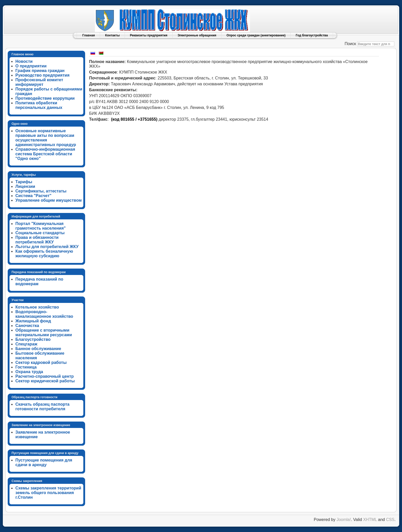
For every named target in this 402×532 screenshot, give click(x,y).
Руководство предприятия (42, 75)
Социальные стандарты (40, 233)
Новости (24, 61)
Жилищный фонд (33, 321)
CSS (390, 520)
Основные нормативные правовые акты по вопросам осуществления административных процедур (46, 138)
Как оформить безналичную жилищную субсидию (44, 254)
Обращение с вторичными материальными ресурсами (44, 332)
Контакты (112, 35)
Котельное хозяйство (37, 307)
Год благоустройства (312, 35)
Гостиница (26, 367)
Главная (89, 35)
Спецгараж (26, 344)
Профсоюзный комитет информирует (39, 82)
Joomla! (344, 520)
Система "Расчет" (33, 196)
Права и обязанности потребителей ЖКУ (37, 240)
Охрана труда (29, 372)
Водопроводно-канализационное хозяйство (44, 314)
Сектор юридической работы (45, 381)
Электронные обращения (197, 35)
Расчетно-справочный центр (45, 376)
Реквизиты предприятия (149, 35)
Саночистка (27, 326)
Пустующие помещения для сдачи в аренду (44, 462)
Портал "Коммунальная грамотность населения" (41, 226)
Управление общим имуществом (49, 200)
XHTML (370, 520)
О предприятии (31, 66)
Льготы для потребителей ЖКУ (47, 247)
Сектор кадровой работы (41, 362)
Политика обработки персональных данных (39, 105)
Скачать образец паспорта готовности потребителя (42, 407)
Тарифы (24, 182)
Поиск (350, 44)
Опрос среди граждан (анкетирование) (256, 35)
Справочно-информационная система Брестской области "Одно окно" (45, 154)
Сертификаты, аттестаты (41, 191)
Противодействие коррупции (45, 98)
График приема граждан (40, 71)
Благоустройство (33, 339)
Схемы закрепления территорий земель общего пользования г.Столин (48, 493)
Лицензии (25, 186)
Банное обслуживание (38, 349)
